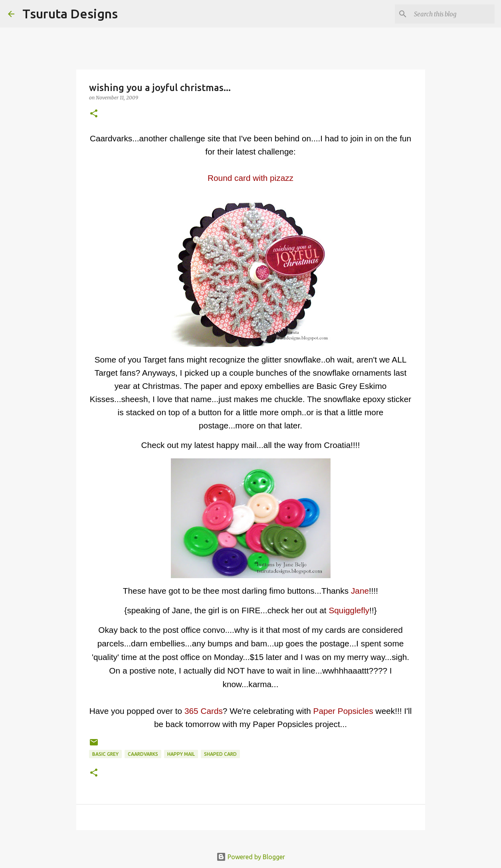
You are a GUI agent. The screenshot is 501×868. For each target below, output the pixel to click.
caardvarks (143, 754)
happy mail (181, 754)
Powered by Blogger (251, 857)
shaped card (220, 754)
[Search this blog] (453, 14)
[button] (94, 114)
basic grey (105, 754)
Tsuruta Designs (70, 14)
